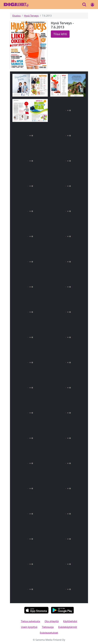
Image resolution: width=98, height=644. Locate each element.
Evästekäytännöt (68, 627)
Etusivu (16, 16)
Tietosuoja (48, 627)
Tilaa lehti (60, 34)
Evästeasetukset (49, 633)
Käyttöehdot (70, 621)
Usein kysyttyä (29, 627)
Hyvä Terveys (31, 16)
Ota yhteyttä (52, 621)
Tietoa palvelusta (30, 621)
